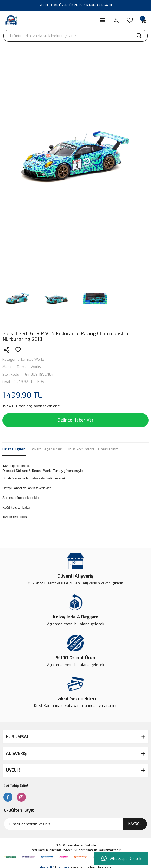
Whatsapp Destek (121, 859)
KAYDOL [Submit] (135, 824)
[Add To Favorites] (18, 350)
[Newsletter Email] (75, 824)
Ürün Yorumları (80, 449)
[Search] (75, 36)
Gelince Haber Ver (75, 420)
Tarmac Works (33, 360)
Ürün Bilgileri (14, 449)
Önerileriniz (108, 449)
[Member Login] (116, 20)
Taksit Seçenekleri (46, 449)
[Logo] (11, 20)
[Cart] (143, 20)
